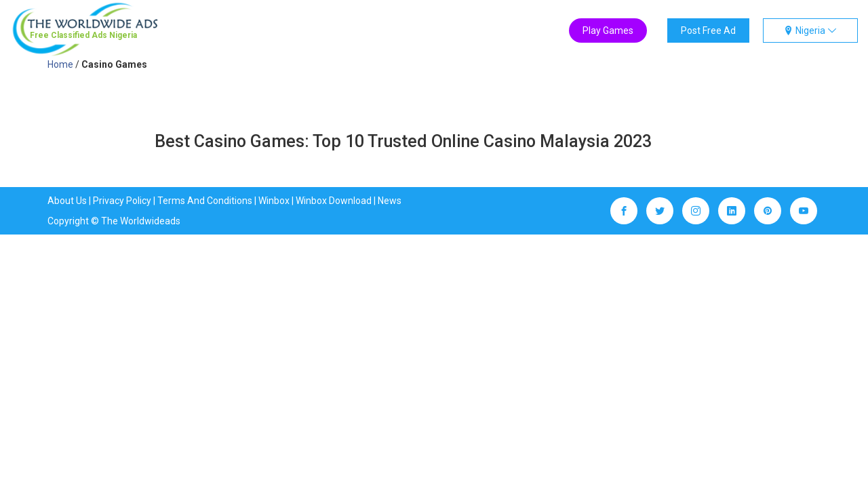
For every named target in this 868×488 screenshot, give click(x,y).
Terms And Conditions (205, 201)
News (390, 201)
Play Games (608, 30)
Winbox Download (334, 201)
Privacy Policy (122, 201)
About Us (67, 201)
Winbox (274, 201)
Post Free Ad (708, 30)
